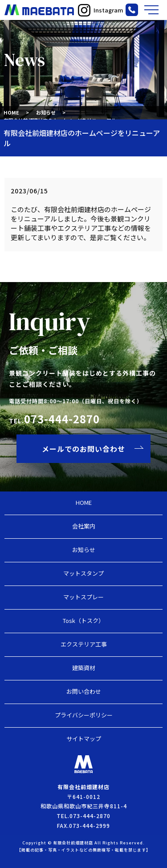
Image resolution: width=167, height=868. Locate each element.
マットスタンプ (83, 573)
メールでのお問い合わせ (83, 449)
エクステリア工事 (84, 644)
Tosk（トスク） (83, 620)
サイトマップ (84, 739)
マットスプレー (83, 597)
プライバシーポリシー (84, 715)
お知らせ (46, 112)
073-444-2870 (62, 419)
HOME (11, 112)
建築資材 (84, 668)
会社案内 (84, 526)
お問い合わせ (84, 691)
